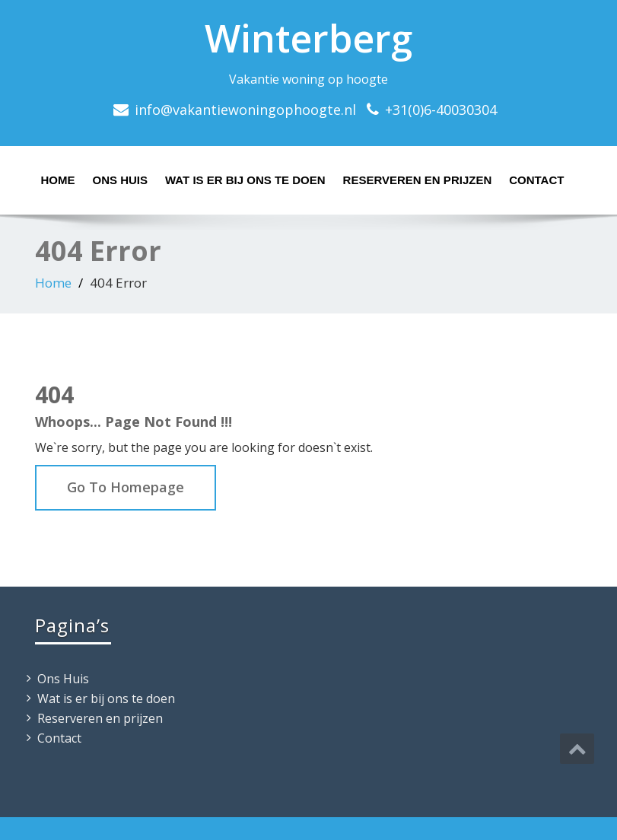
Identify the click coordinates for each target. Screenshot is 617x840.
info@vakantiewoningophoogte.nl (245, 110)
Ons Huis (121, 180)
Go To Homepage (126, 487)
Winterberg (308, 38)
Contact (536, 180)
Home (58, 180)
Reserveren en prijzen (418, 180)
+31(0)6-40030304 (441, 110)
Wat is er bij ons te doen (245, 180)
